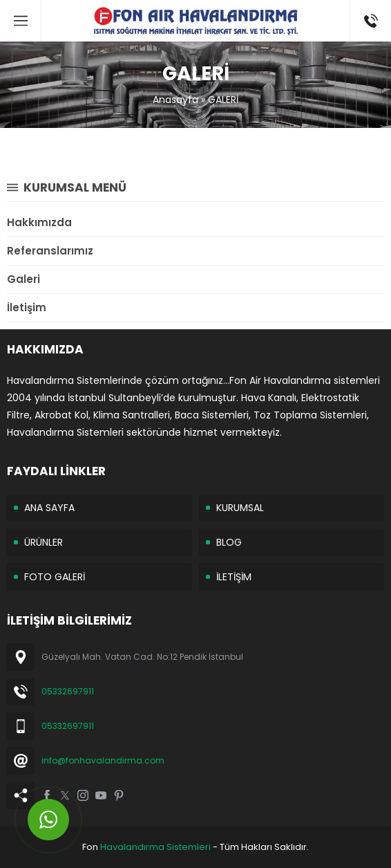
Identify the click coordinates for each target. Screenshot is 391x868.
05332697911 (68, 691)
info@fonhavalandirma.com (103, 760)
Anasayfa (175, 100)
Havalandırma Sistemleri (155, 847)
